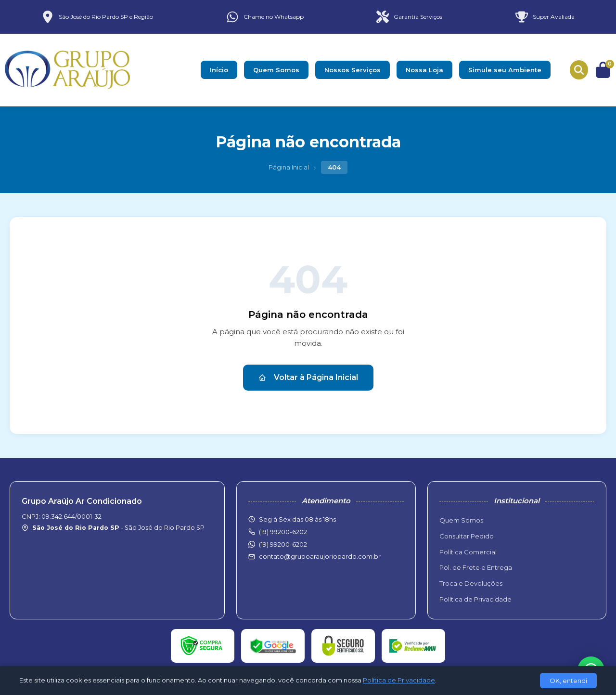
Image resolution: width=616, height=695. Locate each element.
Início (219, 70)
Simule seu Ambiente (505, 70)
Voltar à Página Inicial (308, 377)
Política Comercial (468, 552)
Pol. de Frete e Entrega (476, 567)
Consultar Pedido (467, 536)
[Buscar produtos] (579, 70)
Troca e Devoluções (471, 583)
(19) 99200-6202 (283, 544)
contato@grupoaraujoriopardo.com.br (320, 556)
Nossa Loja (424, 70)
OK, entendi (568, 681)
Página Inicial (289, 167)
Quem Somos (276, 70)
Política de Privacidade (475, 599)
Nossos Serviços (353, 70)
